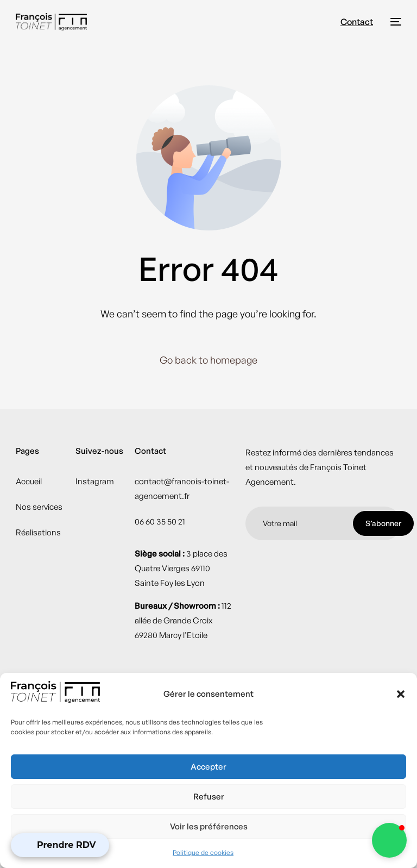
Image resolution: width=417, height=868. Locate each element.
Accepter (208, 767)
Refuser (209, 797)
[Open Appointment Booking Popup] (60, 845)
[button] (401, 694)
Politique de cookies (203, 853)
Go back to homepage (208, 360)
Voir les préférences (209, 826)
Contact (357, 22)
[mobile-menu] (393, 22)
